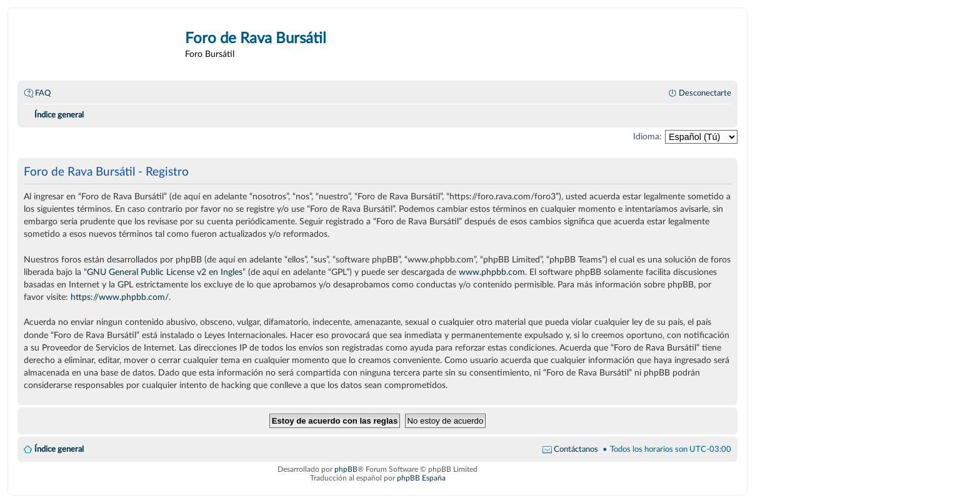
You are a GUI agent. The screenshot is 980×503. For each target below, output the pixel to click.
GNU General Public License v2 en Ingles (165, 272)
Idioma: (647, 137)
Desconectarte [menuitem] (705, 93)
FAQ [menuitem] (43, 93)
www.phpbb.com (492, 272)
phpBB (346, 469)
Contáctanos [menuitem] (576, 449)
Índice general (59, 449)
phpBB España (421, 478)
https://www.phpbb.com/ (120, 297)
